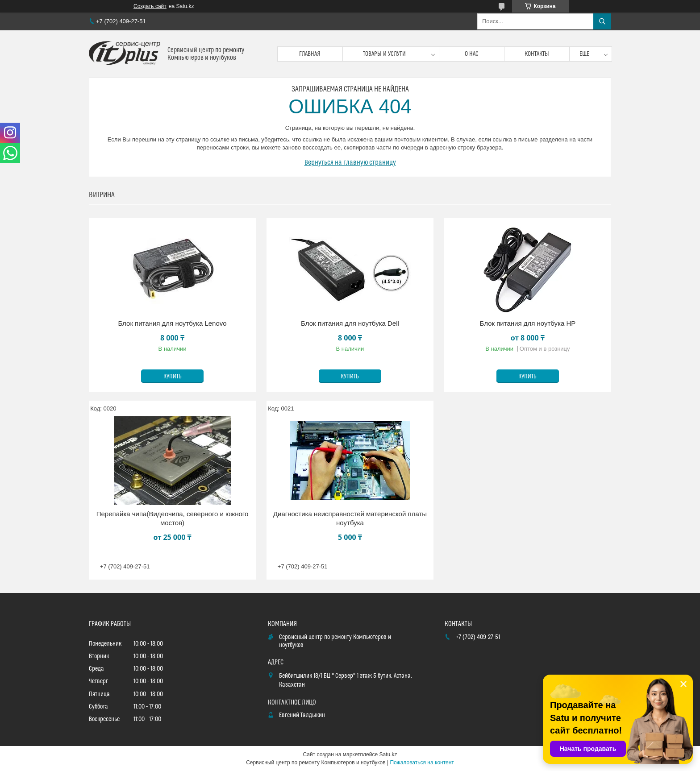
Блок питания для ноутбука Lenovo (172, 323)
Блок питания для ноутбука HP (528, 323)
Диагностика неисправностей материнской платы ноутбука (350, 518)
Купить (173, 377)
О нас (472, 54)
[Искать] (602, 21)
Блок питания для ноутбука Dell (350, 323)
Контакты (537, 54)
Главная (310, 54)
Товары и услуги (384, 54)
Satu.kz (388, 754)
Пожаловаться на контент (422, 763)
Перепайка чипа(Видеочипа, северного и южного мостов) (173, 518)
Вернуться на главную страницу (350, 162)
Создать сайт (150, 6)
